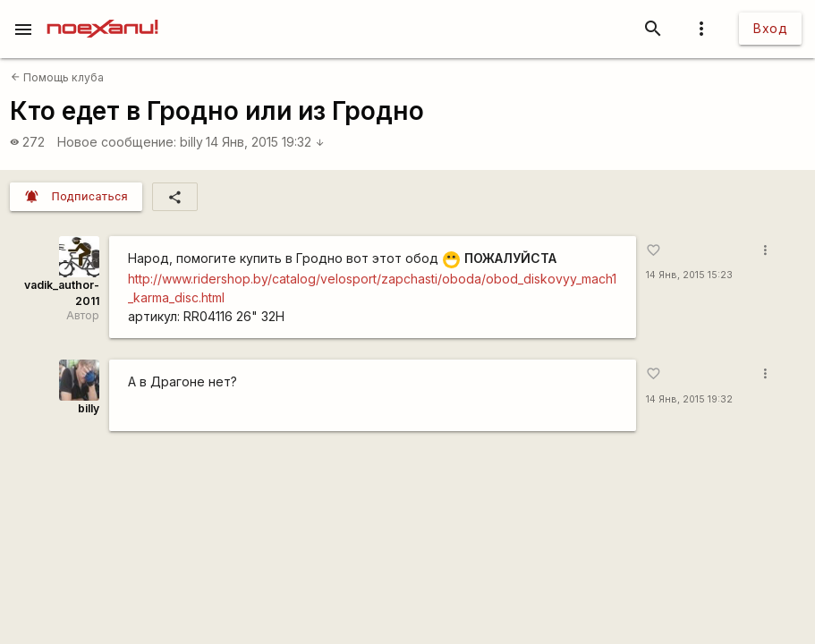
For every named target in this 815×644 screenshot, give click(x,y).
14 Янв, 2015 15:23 (689, 275)
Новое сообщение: (117, 142)
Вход (770, 28)
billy (191, 142)
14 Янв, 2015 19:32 (265, 142)
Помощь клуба (57, 77)
